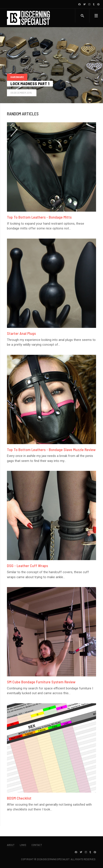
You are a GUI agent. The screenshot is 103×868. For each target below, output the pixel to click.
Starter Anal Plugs (21, 333)
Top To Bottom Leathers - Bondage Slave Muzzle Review (51, 450)
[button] (96, 16)
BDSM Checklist (19, 798)
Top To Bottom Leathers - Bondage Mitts (39, 217)
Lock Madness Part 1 (30, 84)
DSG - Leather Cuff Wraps (27, 566)
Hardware (17, 77)
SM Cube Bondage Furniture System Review (41, 682)
